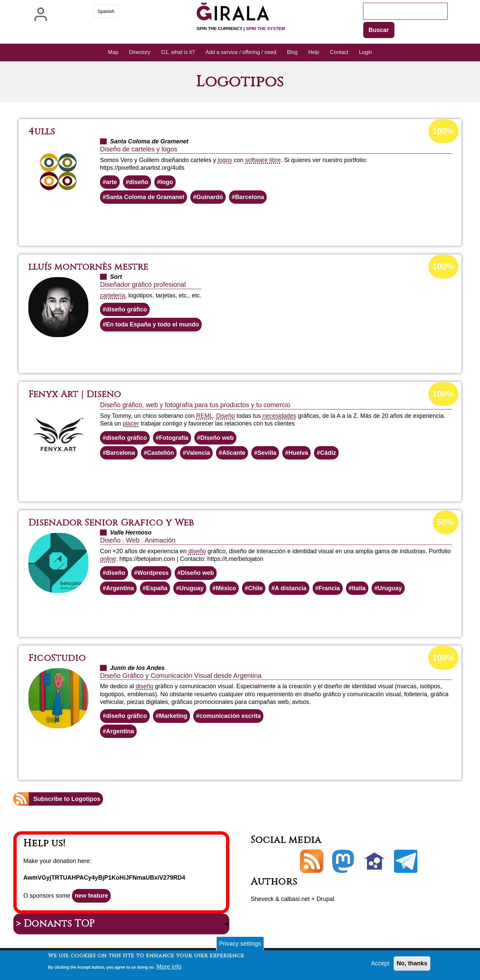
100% (443, 131)
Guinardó (210, 197)
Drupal (325, 899)
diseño (139, 182)
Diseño (226, 416)
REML (204, 416)
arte (111, 182)
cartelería (112, 295)
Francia (329, 588)
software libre (263, 160)
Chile (255, 588)
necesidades (279, 416)
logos (225, 160)
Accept (380, 965)
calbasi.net (295, 899)
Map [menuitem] (113, 52)
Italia (359, 588)
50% (446, 522)
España (157, 588)
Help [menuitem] (314, 52)
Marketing (173, 716)
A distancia (290, 588)
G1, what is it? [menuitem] (178, 52)
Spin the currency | (241, 29)
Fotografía (174, 438)
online (108, 559)
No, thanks (412, 965)
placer (131, 423)
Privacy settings (240, 945)
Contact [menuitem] (339, 52)
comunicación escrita (230, 716)
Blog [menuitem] (292, 52)
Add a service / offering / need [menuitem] (241, 52)
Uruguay (191, 588)
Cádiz (328, 453)
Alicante (234, 453)
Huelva (298, 453)
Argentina (120, 588)
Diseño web (217, 438)
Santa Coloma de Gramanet (145, 197)
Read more (252, 222)
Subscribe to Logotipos (67, 799)
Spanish (106, 11)
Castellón (160, 453)
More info (169, 968)
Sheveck (262, 899)
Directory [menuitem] (140, 52)
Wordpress (153, 573)
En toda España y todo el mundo (152, 324)
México (226, 588)
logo (167, 182)
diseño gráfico (126, 309)
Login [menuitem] (365, 52)
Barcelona (249, 197)
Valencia (198, 453)
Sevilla (267, 453)
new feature (91, 896)
